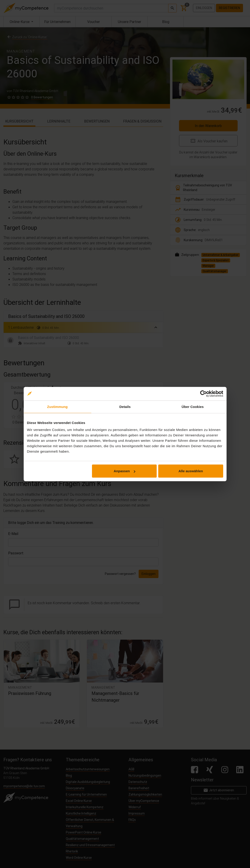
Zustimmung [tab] (57, 406)
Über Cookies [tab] (193, 406)
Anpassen (124, 471)
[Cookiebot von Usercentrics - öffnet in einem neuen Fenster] (203, 393)
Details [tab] (125, 406)
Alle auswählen (191, 471)
